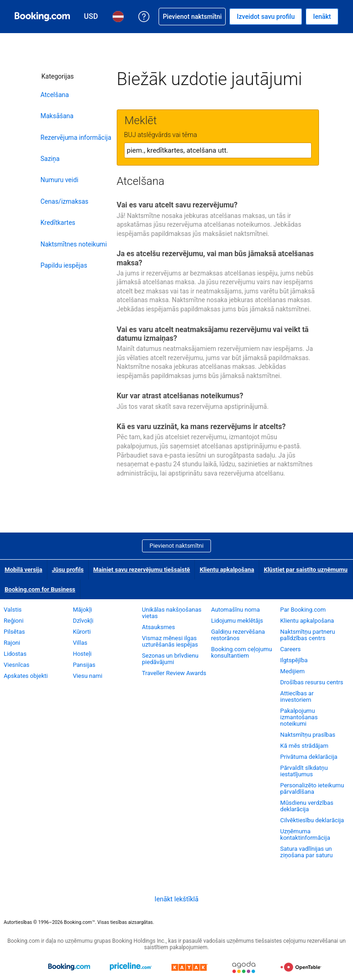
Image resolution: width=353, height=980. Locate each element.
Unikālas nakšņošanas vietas (172, 613)
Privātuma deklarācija (309, 757)
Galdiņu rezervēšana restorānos (238, 635)
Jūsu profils (68, 570)
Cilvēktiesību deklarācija (312, 820)
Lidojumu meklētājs (237, 621)
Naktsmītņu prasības (308, 735)
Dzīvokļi (83, 621)
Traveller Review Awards (174, 673)
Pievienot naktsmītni (176, 546)
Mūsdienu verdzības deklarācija (307, 806)
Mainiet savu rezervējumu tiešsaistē (142, 570)
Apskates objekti (26, 676)
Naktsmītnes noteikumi (74, 244)
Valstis (13, 610)
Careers (291, 649)
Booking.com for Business (40, 589)
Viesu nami (87, 676)
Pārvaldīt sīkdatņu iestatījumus (304, 771)
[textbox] (218, 150)
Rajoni (12, 643)
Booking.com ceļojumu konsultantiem (242, 652)
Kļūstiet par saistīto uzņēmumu (306, 570)
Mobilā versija (23, 570)
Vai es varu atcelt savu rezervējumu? (177, 205)
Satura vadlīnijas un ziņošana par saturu (307, 852)
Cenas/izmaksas (64, 201)
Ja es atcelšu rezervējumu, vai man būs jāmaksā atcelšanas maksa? (215, 258)
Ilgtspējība (294, 660)
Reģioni (14, 621)
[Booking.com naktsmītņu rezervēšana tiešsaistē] (42, 17)
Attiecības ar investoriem (297, 696)
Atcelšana (55, 95)
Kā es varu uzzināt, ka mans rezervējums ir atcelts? (201, 427)
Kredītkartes (58, 223)
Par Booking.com (303, 610)
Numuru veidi (59, 180)
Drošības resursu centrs (312, 682)
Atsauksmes (159, 627)
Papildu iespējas (64, 265)
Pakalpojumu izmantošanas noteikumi (299, 717)
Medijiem (293, 671)
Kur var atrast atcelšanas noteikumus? (180, 396)
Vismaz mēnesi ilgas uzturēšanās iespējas (170, 641)
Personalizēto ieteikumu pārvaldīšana (312, 788)
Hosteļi (82, 654)
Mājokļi (82, 610)
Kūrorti (82, 632)
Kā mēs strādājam (305, 746)
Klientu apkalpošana (227, 570)
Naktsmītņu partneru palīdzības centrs (308, 635)
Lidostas (15, 654)
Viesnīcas (17, 665)
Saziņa (50, 159)
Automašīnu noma (235, 610)
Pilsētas (14, 632)
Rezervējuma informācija (76, 138)
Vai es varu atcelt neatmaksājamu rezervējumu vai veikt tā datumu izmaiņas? (213, 334)
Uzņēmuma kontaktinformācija (305, 834)
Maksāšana (57, 116)
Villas (80, 643)
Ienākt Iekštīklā (176, 899)
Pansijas (84, 665)
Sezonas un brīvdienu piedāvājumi (170, 659)
